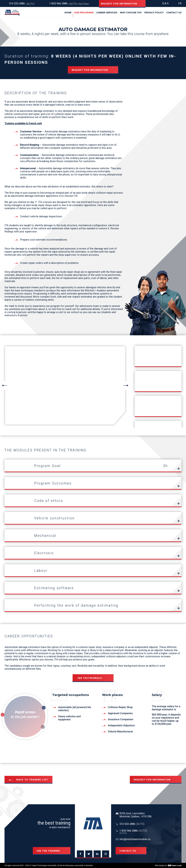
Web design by (161, 865)
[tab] (93, 466)
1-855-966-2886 (133, 831)
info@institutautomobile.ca (135, 839)
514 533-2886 (132, 824)
